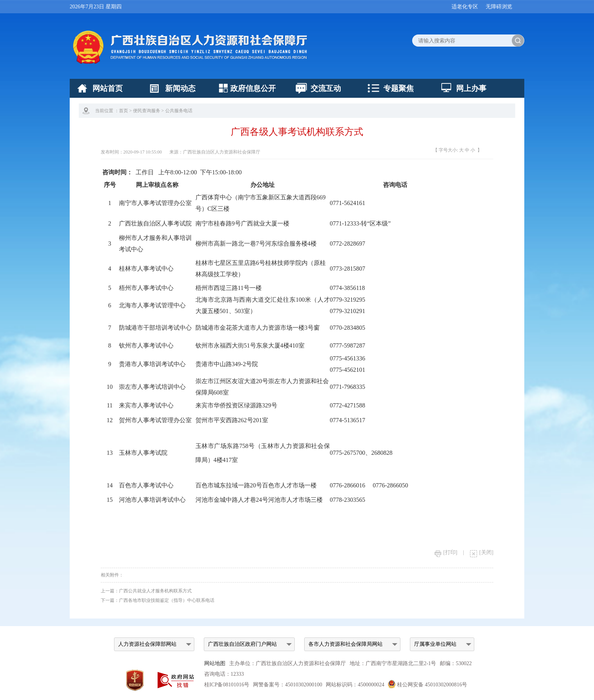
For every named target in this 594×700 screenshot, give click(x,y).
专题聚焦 (399, 88)
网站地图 (215, 663)
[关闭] (481, 552)
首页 (123, 111)
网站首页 (108, 88)
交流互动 (326, 88)
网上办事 (471, 88)
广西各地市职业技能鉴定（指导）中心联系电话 (167, 600)
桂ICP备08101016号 (227, 685)
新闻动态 (180, 88)
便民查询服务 (147, 111)
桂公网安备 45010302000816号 (428, 685)
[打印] (446, 552)
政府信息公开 (253, 88)
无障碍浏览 (499, 7)
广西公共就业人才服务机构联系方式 (155, 591)
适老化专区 (465, 7)
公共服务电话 (179, 111)
